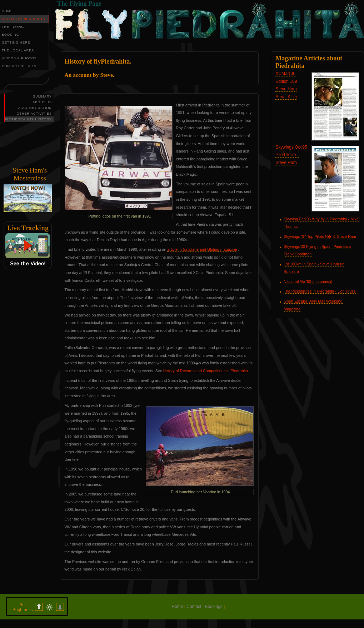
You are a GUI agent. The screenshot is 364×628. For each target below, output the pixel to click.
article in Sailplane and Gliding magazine (202, 249)
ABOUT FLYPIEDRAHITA (24, 19)
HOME (7, 11)
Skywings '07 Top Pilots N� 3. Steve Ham (320, 236)
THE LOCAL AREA (18, 50)
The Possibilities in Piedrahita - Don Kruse (320, 291)
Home (177, 607)
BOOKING (11, 35)
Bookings (213, 607)
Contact (194, 607)
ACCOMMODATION (35, 108)
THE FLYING (13, 27)
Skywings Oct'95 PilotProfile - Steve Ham (291, 155)
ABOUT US (42, 102)
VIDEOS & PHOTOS (19, 58)
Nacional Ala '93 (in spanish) (308, 281)
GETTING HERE (16, 43)
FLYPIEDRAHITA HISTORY (28, 119)
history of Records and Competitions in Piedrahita (206, 371)
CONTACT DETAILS (19, 66)
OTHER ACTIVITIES (34, 114)
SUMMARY (42, 96)
